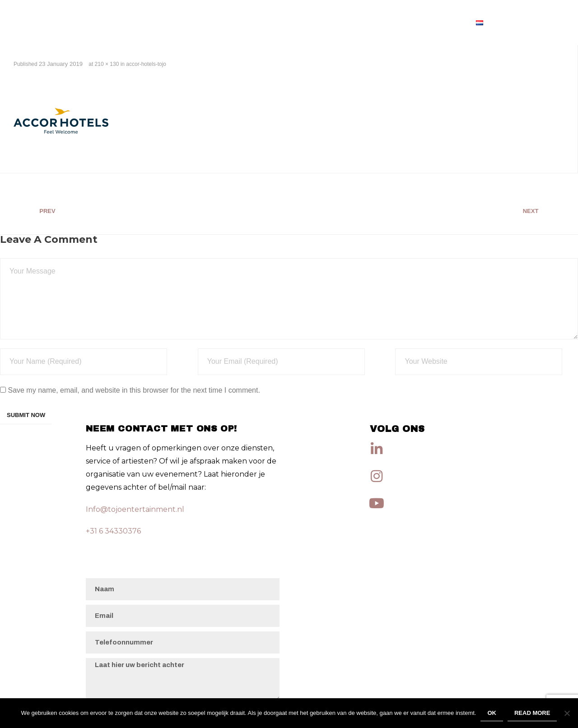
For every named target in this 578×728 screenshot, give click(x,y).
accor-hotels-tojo (146, 64)
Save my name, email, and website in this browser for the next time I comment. (134, 390)
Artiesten (442, 22)
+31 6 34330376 (113, 531)
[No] (567, 713)
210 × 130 (107, 64)
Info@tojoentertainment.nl (135, 509)
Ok (492, 713)
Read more (532, 713)
